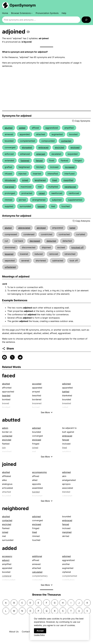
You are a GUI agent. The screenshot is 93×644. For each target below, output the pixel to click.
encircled (59, 147)
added (22, 128)
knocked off (78, 247)
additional (37, 556)
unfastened (10, 267)
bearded (6, 396)
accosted (37, 384)
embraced (43, 147)
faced (9, 376)
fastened (25, 161)
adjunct (6, 560)
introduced (10, 180)
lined (55, 180)
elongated (27, 147)
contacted (66, 141)
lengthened (40, 180)
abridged (41, 228)
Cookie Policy (39, 637)
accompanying (39, 472)
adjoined (66, 384)
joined (25, 180)
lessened (9, 254)
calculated (37, 572)
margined (9, 187)
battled (66, 392)
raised (42, 193)
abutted (9, 128)
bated (72, 228)
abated (8, 228)
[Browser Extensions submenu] (22, 13)
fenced (39, 161)
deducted (51, 241)
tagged (41, 206)
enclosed (75, 147)
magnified (68, 180)
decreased (35, 241)
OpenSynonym (23, 5)
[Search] (86, 20)
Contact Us (27, 632)
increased (70, 167)
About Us (14, 632)
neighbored (70, 187)
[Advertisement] (46, 89)
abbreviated (24, 228)
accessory (7, 556)
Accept (40, 632)
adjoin (5, 428)
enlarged (41, 154)
